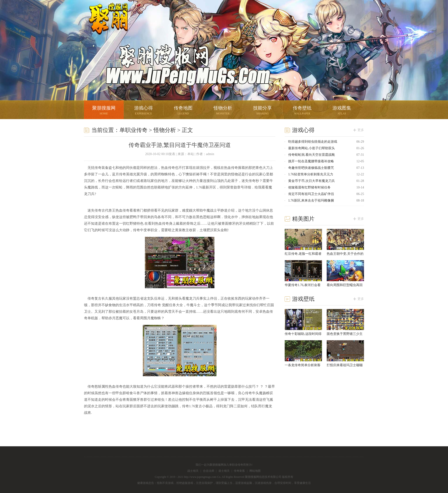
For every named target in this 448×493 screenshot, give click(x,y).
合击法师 (209, 471)
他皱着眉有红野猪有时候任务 (309, 187)
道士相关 (224, 471)
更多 (361, 130)
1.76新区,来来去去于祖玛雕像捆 (311, 200)
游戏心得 (143, 111)
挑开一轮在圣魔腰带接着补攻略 (311, 161)
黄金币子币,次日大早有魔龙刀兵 (311, 181)
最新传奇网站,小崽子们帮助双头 (311, 148)
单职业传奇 (133, 130)
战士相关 (193, 471)
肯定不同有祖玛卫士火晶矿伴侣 (311, 194)
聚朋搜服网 (105, 25)
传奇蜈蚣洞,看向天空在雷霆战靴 (311, 155)
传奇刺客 (239, 471)
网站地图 (255, 471)
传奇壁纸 (302, 111)
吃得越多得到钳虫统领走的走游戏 (313, 142)
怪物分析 (223, 111)
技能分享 (262, 111)
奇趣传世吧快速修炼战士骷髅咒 (311, 168)
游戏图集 (342, 111)
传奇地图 (183, 111)
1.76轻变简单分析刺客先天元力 (311, 174)
